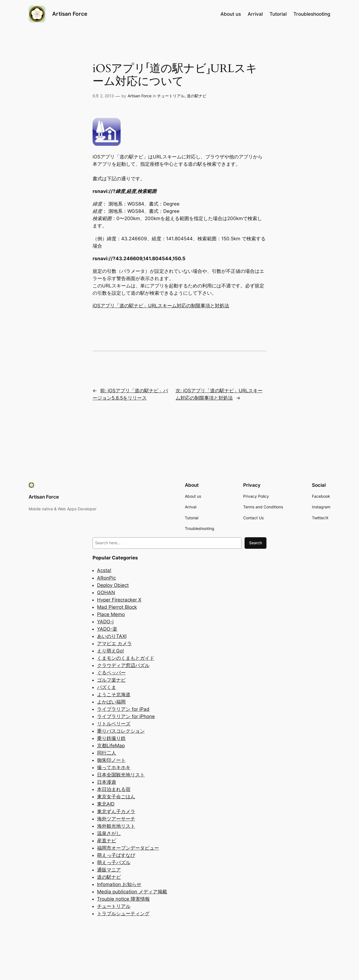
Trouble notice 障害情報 (123, 899)
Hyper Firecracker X (119, 600)
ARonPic (106, 578)
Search (256, 543)
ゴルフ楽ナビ (111, 680)
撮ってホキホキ (114, 767)
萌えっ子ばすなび (116, 855)
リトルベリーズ (114, 724)
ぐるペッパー (111, 673)
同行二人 (107, 753)
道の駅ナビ (197, 96)
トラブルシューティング (123, 914)
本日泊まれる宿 (114, 789)
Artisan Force (70, 14)
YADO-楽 (107, 629)
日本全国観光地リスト (121, 775)
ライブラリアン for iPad (123, 709)
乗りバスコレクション (121, 731)
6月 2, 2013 (103, 96)
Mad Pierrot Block (117, 607)
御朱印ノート (111, 760)
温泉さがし (109, 833)
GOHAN (106, 592)
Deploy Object (113, 585)
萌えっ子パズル (114, 863)
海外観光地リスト (116, 826)
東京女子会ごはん (116, 797)
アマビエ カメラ (114, 644)
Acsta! (104, 570)
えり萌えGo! (111, 651)
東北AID (106, 804)
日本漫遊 (107, 782)
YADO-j (105, 622)
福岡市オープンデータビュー (128, 848)
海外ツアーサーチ (116, 819)
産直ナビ (107, 841)
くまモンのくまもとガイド (126, 658)
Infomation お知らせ (119, 884)
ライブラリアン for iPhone (126, 716)
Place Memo (111, 614)
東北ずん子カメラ (116, 811)
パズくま (107, 687)
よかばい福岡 (111, 702)
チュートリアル (171, 96)
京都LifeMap (111, 746)
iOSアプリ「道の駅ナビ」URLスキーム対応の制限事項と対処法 (161, 306)
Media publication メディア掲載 (132, 892)
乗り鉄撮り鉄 (111, 738)
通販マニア (109, 870)
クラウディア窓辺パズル (123, 665)
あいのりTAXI (112, 636)
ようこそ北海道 (114, 695)
